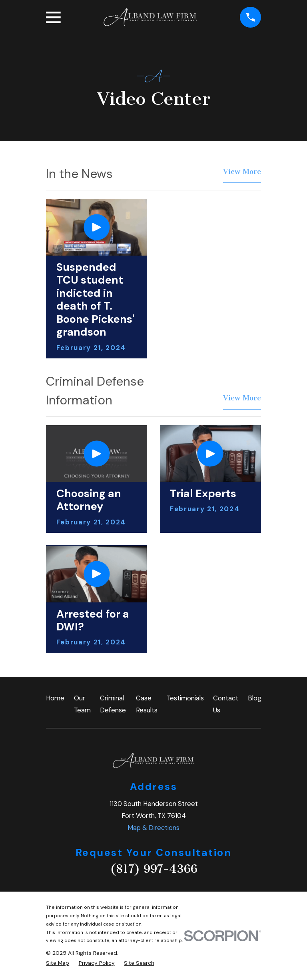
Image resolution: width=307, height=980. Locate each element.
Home (55, 698)
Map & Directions (153, 828)
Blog (254, 698)
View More (242, 172)
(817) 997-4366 (154, 869)
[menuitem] (58, 963)
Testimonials (185, 698)
